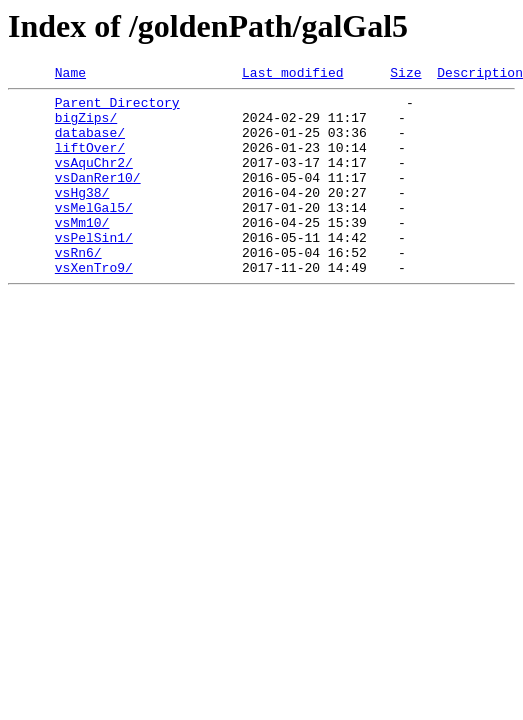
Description (480, 75)
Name (70, 75)
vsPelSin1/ (94, 270)
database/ (90, 144)
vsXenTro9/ (94, 306)
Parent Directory (117, 108)
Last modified (292, 75)
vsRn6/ (78, 288)
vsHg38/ (82, 216)
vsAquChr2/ (94, 180)
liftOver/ (90, 162)
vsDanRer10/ (98, 198)
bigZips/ (86, 126)
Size (405, 75)
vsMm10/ (82, 252)
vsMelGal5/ (94, 234)
